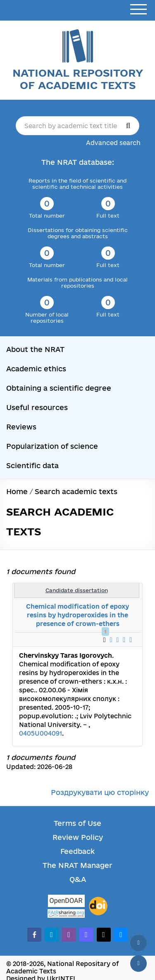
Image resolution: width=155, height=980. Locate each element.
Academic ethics (36, 369)
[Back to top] (138, 943)
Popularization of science (52, 446)
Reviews (21, 427)
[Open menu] (138, 10)
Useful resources (37, 407)
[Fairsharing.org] (66, 913)
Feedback (77, 851)
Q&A (78, 879)
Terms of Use (77, 823)
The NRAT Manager (77, 865)
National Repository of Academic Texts (78, 79)
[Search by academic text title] (77, 126)
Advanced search (113, 143)
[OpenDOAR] (66, 902)
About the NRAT (35, 349)
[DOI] (98, 906)
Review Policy (78, 837)
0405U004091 (41, 733)
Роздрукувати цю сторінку (100, 792)
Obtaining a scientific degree (59, 388)
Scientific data (32, 465)
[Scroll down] (138, 964)
